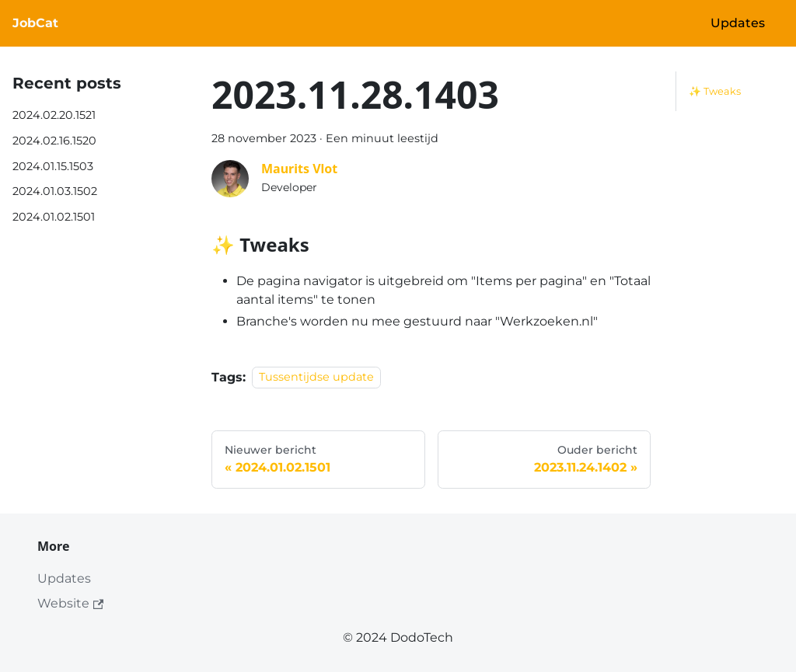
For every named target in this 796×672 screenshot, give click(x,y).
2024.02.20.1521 (54, 115)
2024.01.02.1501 (54, 217)
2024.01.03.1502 (55, 191)
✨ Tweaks (715, 91)
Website (70, 603)
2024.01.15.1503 (53, 166)
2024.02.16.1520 (54, 141)
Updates (738, 23)
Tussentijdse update (316, 378)
